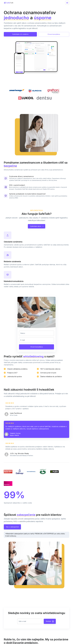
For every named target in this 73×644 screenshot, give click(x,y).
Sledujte (50, 621)
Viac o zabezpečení (12, 527)
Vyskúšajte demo (37, 226)
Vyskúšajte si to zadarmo (20, 34)
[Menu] (67, 3)
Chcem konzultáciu (54, 34)
